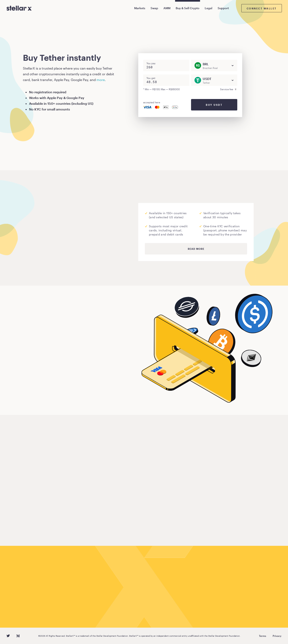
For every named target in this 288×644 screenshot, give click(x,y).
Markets (140, 8)
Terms (263, 636)
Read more (196, 249)
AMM (167, 8)
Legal (209, 8)
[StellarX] (19, 8)
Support (223, 8)
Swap (154, 8)
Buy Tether (38, 394)
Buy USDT (214, 105)
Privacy (277, 636)
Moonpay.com (66, 238)
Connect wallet (262, 8)
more (101, 80)
